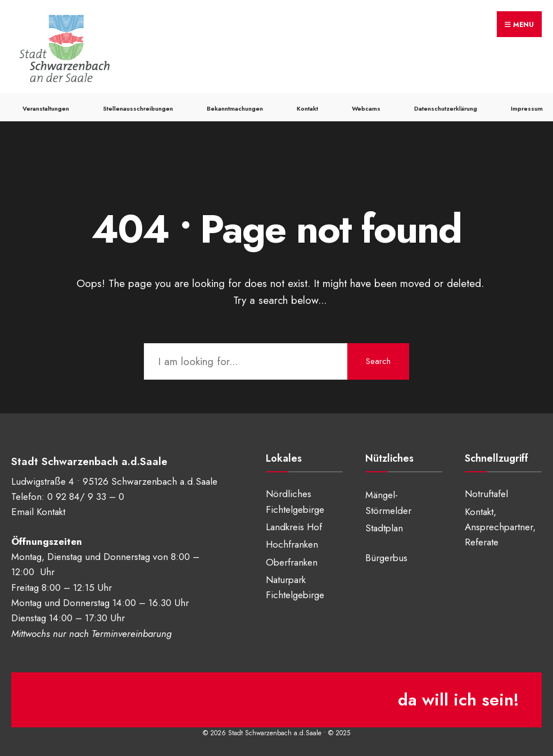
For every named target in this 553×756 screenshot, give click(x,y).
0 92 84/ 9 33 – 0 (86, 497)
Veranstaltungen (46, 108)
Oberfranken (292, 562)
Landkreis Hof (294, 527)
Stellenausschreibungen (138, 108)
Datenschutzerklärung (446, 108)
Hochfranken (292, 544)
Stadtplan (384, 528)
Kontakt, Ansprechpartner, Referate (500, 527)
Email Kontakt (38, 512)
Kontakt (307, 108)
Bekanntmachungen (235, 108)
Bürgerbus (386, 558)
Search (378, 361)
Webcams (366, 108)
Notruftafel (486, 494)
